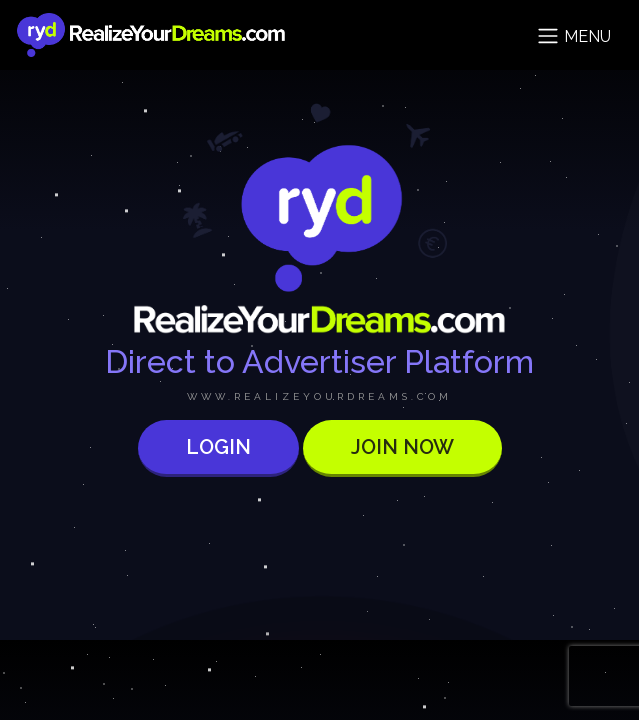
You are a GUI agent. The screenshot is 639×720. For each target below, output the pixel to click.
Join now (402, 447)
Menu (573, 36)
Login (218, 447)
